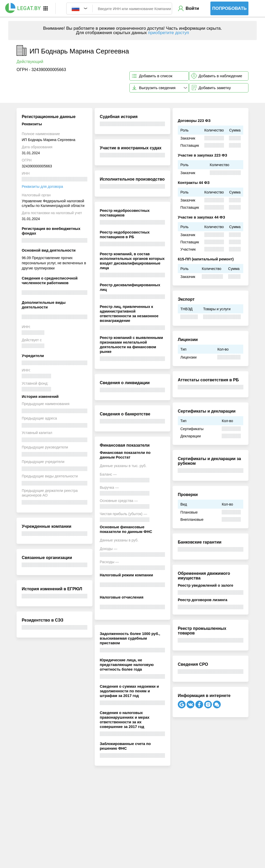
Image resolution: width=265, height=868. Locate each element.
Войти (192, 8)
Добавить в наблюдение (220, 76)
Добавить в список (156, 76)
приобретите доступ (168, 33)
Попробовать (229, 8)
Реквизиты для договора (42, 187)
